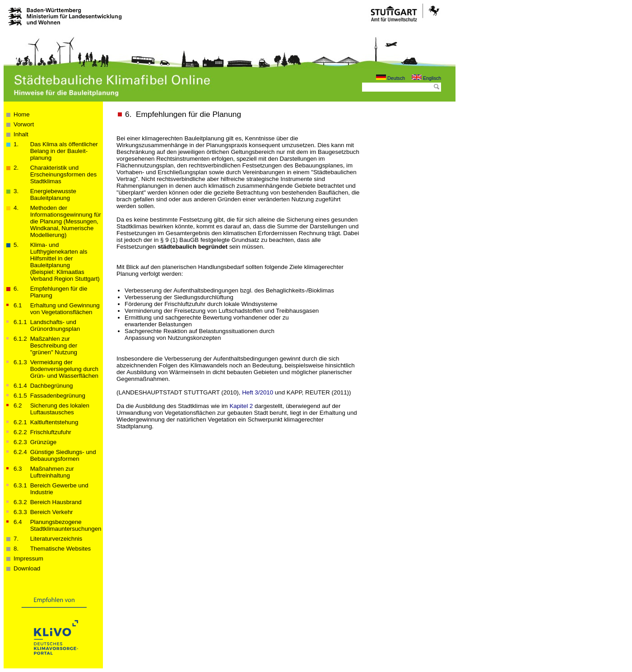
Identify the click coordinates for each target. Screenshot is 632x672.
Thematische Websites (61, 549)
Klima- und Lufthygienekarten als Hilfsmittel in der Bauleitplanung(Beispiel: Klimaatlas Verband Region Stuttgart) (65, 262)
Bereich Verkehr (52, 512)
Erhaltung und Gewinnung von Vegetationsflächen (65, 309)
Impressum (28, 558)
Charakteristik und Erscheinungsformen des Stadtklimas (63, 174)
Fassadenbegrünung (58, 396)
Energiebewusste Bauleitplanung (53, 195)
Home (22, 114)
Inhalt (21, 134)
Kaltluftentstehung (54, 422)
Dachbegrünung (52, 386)
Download (27, 568)
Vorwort (24, 124)
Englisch (426, 78)
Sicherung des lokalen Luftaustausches (60, 409)
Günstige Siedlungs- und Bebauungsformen (63, 455)
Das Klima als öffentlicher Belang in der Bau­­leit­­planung (64, 151)
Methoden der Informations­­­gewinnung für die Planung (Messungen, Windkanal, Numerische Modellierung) (66, 221)
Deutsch (390, 78)
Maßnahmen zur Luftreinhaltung (52, 472)
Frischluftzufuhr (51, 432)
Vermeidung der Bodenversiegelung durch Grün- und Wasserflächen (64, 369)
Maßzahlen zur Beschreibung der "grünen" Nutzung (54, 345)
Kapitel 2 (241, 406)
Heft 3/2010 (258, 392)
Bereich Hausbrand (56, 502)
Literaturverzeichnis (56, 539)
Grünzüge (44, 442)
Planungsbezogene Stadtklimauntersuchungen (66, 525)
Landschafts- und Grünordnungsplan (55, 325)
